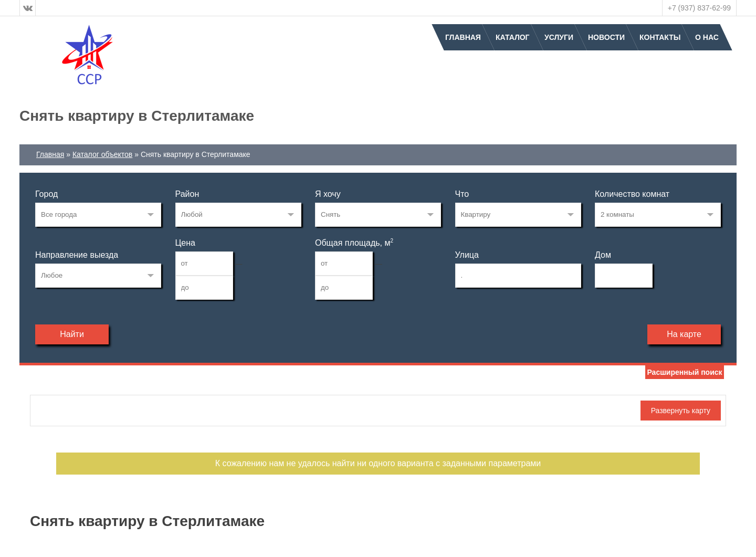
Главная (463, 37)
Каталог (513, 37)
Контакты (660, 37)
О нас (707, 37)
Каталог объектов (102, 154)
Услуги (559, 37)
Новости (606, 37)
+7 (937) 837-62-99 (699, 8)
